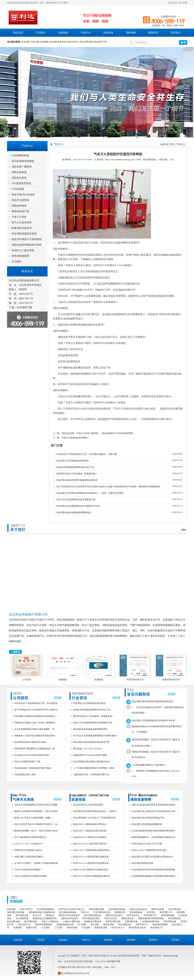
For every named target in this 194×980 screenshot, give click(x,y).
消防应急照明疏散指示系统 (27, 245)
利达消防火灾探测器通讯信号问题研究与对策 (78, 506)
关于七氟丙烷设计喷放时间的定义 (30, 837)
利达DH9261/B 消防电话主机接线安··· (91, 837)
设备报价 (63, 33)
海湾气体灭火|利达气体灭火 (72, 909)
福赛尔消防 (32, 928)
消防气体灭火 (142, 925)
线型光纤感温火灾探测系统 (27, 239)
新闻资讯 (153, 33)
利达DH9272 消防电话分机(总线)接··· (90, 831)
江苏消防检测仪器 (102, 912)
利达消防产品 (24, 925)
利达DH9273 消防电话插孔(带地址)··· (90, 824)
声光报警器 (112, 284)
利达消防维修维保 (46, 909)
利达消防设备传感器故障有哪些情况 (74, 513)
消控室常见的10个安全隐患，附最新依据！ (77, 474)
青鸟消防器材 (31, 921)
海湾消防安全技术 (137, 928)
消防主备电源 (19, 172)
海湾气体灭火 (133, 915)
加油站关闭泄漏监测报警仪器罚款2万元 (75, 467)
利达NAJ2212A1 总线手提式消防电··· (90, 844)
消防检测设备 (136, 912)
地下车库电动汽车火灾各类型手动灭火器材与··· (37, 710)
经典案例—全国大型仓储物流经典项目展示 (35, 736)
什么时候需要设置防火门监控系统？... (150, 765)
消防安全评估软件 (114, 915)
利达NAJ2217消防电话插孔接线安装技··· (92, 850)
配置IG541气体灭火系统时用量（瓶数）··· (34, 818)
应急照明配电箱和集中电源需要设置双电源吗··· (154, 876)
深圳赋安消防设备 (93, 921)
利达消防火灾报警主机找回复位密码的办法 (152, 857)
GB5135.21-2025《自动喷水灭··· (29, 844)
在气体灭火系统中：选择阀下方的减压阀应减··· (37, 863)
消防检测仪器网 (96, 909)
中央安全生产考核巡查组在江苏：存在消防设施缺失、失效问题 (87, 454)
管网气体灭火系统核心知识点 (28, 850)
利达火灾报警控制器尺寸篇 (27, 762)
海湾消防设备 (22, 915)
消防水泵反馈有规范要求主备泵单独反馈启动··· (154, 805)
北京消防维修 (22, 918)
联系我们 (176, 33)
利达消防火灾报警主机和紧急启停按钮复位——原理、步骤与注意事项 (90, 493)
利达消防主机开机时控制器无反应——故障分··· (95, 811)
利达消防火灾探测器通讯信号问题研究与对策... (154, 721)
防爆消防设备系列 (22, 228)
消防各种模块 (19, 206)
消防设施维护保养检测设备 (151, 918)
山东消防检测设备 (117, 909)
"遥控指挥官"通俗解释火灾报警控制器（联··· (35, 749)
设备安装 (108, 33)
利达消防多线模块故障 (142, 863)
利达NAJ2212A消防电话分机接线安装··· (92, 863)
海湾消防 (151, 912)
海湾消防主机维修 (16, 912)
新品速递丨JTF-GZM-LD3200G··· (88, 749)
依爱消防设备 (131, 921)
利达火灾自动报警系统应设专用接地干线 (76, 500)
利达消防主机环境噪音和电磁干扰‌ (148, 818)
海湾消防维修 (168, 915)
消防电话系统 (19, 178)
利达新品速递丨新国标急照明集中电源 (33, 768)
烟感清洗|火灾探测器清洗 (45, 918)
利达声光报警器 (20, 200)
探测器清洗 (120, 912)
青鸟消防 (95, 925)
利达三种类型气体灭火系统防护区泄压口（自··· (37, 824)
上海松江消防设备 (71, 921)
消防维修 (131, 33)
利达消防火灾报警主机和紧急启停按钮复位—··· (37, 716)
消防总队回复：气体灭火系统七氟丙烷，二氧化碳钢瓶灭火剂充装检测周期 (97, 433)
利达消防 (26, 42)
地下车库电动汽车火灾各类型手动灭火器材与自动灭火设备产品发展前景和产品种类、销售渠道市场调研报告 (108, 487)
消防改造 (50, 915)
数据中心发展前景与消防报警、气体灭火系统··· (37, 811)
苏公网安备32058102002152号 (73, 973)
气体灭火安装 (110, 918)
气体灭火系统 (19, 217)
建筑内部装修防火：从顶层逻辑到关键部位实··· (154, 837)
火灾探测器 (18, 189)
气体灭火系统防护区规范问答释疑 (30, 876)
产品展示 (41, 33)
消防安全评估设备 (138, 909)
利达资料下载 (100, 42)
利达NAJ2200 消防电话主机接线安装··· (91, 870)
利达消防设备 (87, 42)
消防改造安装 (127, 918)
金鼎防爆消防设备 (151, 921)
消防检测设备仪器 (65, 925)
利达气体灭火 (73, 42)
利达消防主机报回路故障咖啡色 (147, 824)
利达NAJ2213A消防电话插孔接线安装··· (92, 857)
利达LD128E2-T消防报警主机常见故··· (150, 850)
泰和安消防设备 (113, 921)
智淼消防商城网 (160, 925)
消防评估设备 (157, 909)
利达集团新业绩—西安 (25, 775)
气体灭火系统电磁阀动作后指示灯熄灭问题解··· (37, 805)
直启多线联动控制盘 (23, 161)
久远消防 (45, 928)
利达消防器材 (14, 921)
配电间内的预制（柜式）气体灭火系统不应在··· (37, 831)
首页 (172, 144)
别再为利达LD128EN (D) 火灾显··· (148, 844)
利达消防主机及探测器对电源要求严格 (91, 742)
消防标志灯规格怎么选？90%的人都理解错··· (35, 723)
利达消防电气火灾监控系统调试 (88, 805)
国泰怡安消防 (101, 928)
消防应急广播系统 (22, 167)
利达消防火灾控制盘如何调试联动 (73, 461)
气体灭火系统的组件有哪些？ (75, 438)
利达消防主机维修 (40, 42)
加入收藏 (183, 3)
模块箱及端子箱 (20, 211)
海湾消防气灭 (150, 915)
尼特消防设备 (170, 921)
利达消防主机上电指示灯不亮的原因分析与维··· (154, 811)
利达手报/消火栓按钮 (23, 195)
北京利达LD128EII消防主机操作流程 (32, 755)
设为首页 (173, 3)
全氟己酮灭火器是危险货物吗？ (29, 857)
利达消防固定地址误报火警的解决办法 (91, 762)
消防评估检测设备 (43, 925)
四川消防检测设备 (68, 912)
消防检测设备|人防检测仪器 (42, 912)
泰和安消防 (109, 925)
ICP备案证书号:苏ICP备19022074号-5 (75, 967)
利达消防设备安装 (57, 42)
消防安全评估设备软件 (69, 915)
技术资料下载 (24, 307)
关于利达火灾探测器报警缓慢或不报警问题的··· (95, 736)
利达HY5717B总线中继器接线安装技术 (91, 876)
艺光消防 (86, 928)
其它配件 (17, 262)
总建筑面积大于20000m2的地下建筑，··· (92, 755)
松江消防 (82, 925)
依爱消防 (18, 928)
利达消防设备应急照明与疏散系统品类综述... (153, 701)
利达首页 (18, 33)
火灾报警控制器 (20, 155)
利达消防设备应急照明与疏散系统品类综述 (77, 480)
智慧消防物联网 (20, 256)
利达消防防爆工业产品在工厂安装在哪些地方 (95, 818)
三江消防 (58, 928)
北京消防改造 (175, 909)
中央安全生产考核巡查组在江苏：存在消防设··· (37, 703)
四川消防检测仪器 (93, 915)
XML (107, 967)
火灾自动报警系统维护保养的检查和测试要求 (153, 831)
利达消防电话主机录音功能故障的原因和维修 (153, 870)
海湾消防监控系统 (91, 918)
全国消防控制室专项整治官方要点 (30, 742)
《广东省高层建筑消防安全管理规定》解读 (93, 768)
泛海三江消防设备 (50, 921)
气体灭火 (86, 33)
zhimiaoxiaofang (170, 956)
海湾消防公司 (166, 912)
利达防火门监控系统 (23, 250)
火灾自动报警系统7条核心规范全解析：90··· (35, 729)
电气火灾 (37, 915)
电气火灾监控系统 (22, 222)
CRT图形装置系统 (21, 183)
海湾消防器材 (175, 918)
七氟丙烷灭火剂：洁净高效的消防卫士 (91, 775)
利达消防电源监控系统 (24, 234)
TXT (113, 967)
